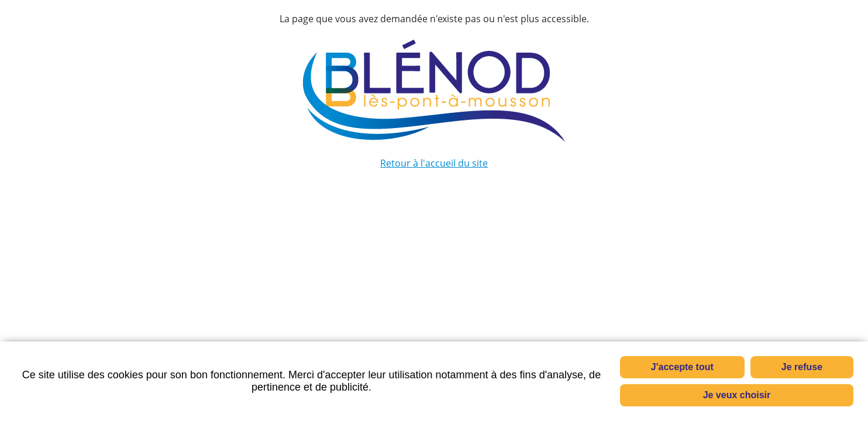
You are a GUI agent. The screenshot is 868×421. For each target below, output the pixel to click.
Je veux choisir (737, 395)
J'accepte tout (682, 367)
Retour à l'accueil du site (434, 163)
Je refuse (802, 367)
